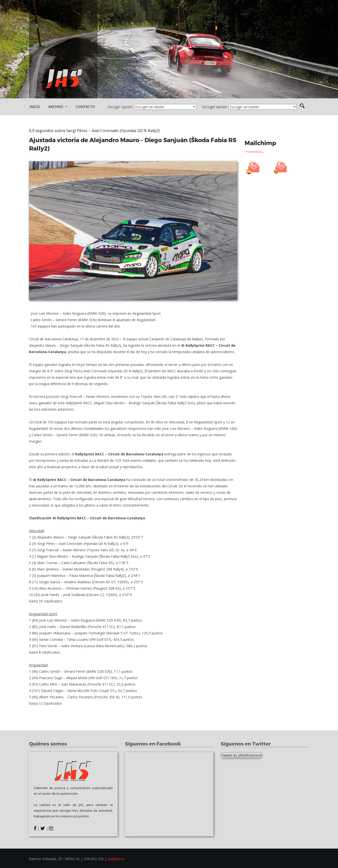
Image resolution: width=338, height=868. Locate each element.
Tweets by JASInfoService (241, 755)
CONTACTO (85, 107)
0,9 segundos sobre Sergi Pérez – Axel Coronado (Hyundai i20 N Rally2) (95, 131)
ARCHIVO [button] (58, 107)
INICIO (35, 107)
